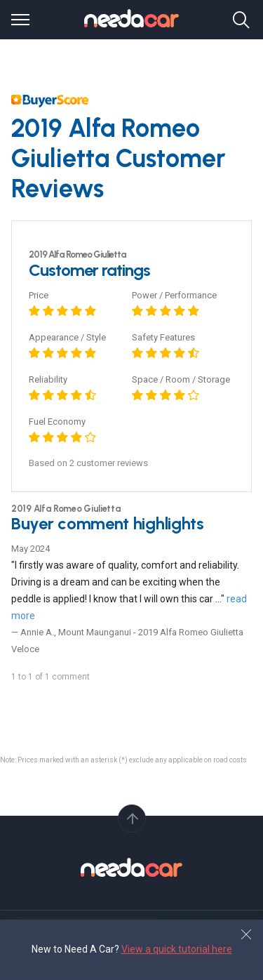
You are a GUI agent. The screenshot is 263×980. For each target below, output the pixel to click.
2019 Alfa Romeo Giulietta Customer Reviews (119, 158)
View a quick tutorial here (177, 949)
